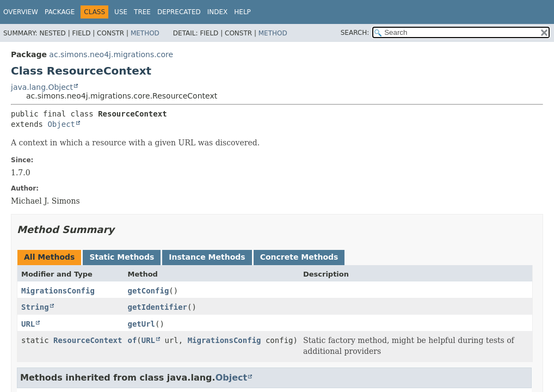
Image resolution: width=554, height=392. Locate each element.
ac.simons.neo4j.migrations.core (111, 54)
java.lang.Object (42, 87)
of (132, 340)
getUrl (141, 324)
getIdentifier (157, 307)
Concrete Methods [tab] (299, 257)
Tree (142, 12)
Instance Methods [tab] (207, 257)
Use (121, 12)
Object (61, 124)
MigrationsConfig (58, 291)
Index (218, 12)
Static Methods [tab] (122, 257)
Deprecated (179, 12)
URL (28, 324)
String (35, 307)
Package (60, 12)
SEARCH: (355, 33)
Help (242, 12)
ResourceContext (88, 340)
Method (145, 33)
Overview (21, 12)
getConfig (148, 291)
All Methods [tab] (49, 257)
